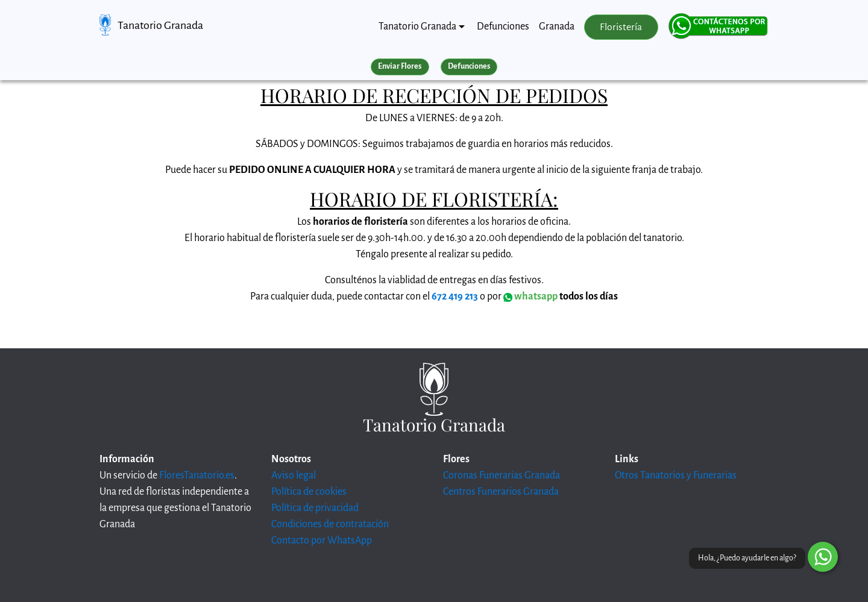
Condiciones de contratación (330, 524)
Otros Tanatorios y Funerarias (676, 475)
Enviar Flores (400, 66)
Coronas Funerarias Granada (502, 475)
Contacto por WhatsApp (322, 541)
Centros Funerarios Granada (501, 492)
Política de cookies (309, 492)
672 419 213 (455, 296)
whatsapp (530, 296)
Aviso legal (294, 475)
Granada (557, 27)
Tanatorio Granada (160, 25)
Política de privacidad (315, 508)
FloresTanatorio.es (197, 475)
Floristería (621, 27)
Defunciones (503, 27)
